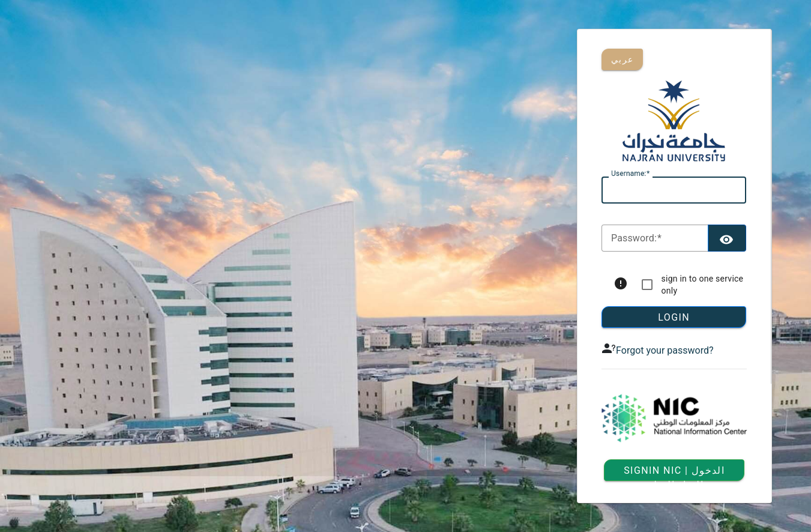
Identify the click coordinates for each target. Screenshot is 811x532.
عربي (622, 59)
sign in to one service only (703, 285)
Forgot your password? (665, 350)
